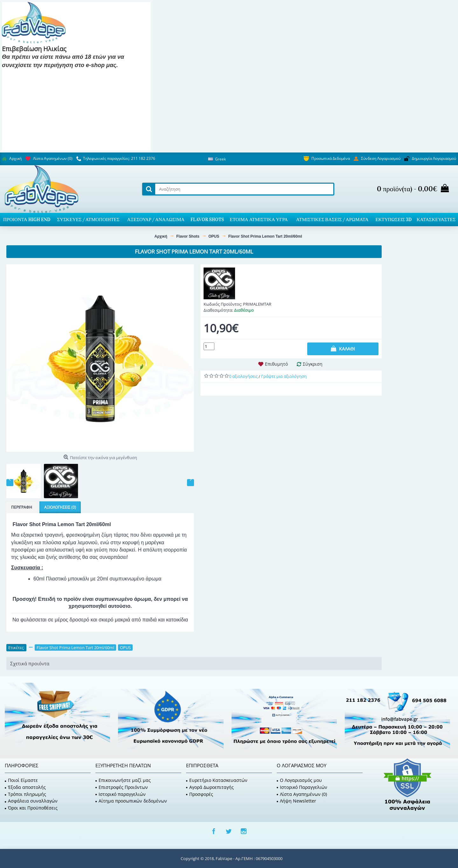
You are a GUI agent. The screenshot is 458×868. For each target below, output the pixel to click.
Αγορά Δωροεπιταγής (210, 787)
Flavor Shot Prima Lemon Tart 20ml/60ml (75, 648)
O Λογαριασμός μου (299, 780)
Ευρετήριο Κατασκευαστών (217, 780)
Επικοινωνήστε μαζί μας (123, 780)
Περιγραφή (22, 507)
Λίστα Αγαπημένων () (302, 794)
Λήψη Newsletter (296, 801)
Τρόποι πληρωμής (25, 794)
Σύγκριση (313, 364)
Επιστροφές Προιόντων (122, 787)
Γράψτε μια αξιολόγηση (284, 376)
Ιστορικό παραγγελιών (121, 794)
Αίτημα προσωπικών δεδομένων (131, 801)
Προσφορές (200, 794)
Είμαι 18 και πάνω (26, 75)
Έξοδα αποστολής (25, 787)
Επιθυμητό (276, 364)
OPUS (125, 648)
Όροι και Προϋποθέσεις (31, 808)
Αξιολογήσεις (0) (60, 507)
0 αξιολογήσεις (243, 376)
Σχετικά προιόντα (30, 663)
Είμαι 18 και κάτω (75, 75)
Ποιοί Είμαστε (21, 780)
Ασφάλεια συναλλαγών (31, 801)
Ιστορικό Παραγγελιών (302, 787)
